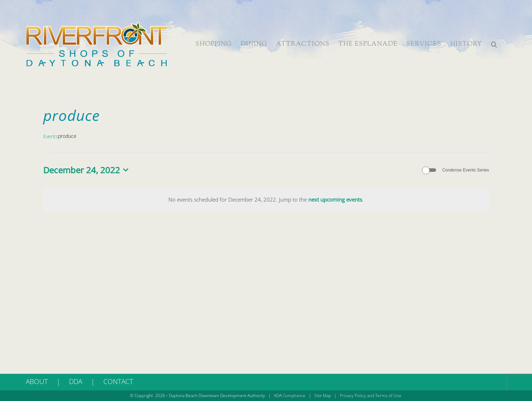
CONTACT (118, 382)
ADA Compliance (290, 396)
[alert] (266, 200)
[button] (494, 44)
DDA (76, 382)
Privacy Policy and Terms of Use (371, 396)
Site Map (323, 396)
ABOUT (37, 382)
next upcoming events (335, 199)
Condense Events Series (465, 170)
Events (51, 136)
